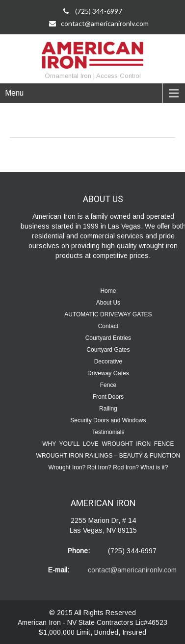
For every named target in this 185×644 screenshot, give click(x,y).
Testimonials (108, 432)
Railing (108, 409)
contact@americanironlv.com (99, 23)
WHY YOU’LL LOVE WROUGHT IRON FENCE (108, 444)
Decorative (108, 361)
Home (108, 291)
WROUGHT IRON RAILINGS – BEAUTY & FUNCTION (108, 456)
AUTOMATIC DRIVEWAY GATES (108, 314)
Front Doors (108, 397)
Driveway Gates (108, 373)
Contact (108, 326)
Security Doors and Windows (108, 420)
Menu (14, 93)
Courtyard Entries (108, 338)
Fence (108, 385)
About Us (108, 303)
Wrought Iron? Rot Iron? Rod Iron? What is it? (108, 467)
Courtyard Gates (108, 350)
